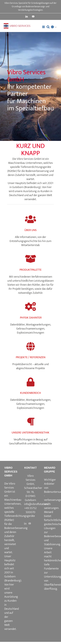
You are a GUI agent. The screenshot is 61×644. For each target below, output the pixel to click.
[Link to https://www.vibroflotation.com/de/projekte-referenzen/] (30, 346)
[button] (55, 27)
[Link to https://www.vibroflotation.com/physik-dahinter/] (30, 307)
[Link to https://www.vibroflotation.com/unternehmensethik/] (30, 422)
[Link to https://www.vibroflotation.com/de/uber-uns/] (30, 219)
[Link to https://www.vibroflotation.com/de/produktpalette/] (30, 259)
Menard (49, 512)
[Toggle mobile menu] (44, 27)
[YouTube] (30, 523)
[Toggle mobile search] (48, 27)
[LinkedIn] (25, 523)
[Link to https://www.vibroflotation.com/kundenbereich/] (30, 382)
